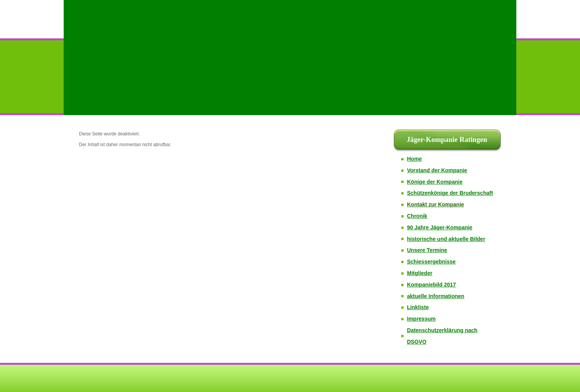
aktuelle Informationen (436, 296)
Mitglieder (420, 273)
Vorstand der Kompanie (437, 170)
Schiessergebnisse (431, 262)
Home (414, 159)
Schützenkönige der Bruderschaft (450, 193)
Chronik (417, 216)
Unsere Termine (427, 250)
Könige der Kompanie (435, 182)
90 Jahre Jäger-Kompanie (440, 227)
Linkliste (418, 307)
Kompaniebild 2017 (432, 285)
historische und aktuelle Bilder (446, 239)
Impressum (421, 319)
